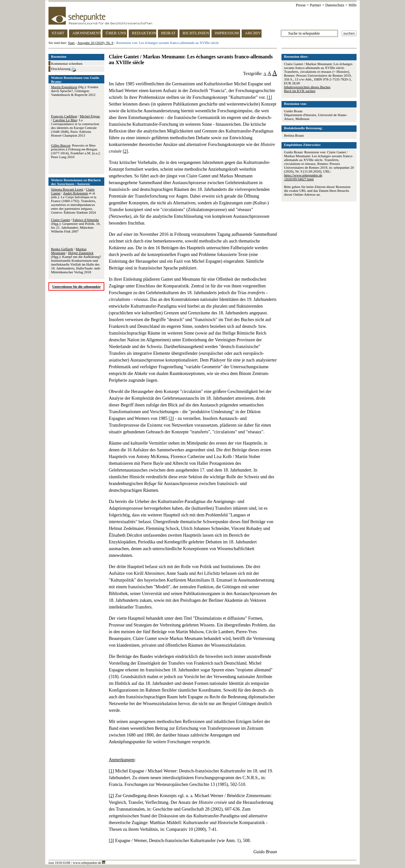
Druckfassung (64, 69)
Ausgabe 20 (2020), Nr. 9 (95, 43)
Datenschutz (335, 5)
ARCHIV (253, 33)
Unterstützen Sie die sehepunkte (77, 286)
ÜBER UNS (116, 33)
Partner (316, 5)
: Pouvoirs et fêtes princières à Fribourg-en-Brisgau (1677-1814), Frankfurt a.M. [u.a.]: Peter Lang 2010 (76, 151)
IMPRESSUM (227, 33)
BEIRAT (168, 33)
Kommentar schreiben (67, 64)
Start (71, 43)
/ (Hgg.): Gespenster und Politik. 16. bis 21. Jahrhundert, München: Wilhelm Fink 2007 (76, 226)
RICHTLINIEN (196, 33)
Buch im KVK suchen (300, 91)
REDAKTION (144, 33)
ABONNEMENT (86, 33)
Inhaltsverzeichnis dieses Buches (307, 87)
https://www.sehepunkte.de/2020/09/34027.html (303, 177)
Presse (301, 5)
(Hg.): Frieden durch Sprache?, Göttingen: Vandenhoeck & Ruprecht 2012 (75, 91)
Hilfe (353, 5)
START (58, 33)
